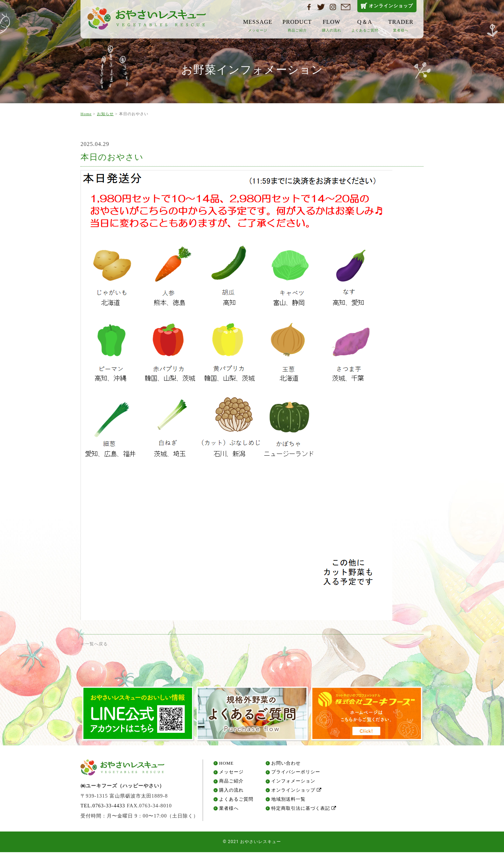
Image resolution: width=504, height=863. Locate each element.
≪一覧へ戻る (94, 644)
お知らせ (105, 114)
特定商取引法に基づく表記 (304, 810)
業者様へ (229, 810)
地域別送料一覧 (288, 801)
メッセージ (231, 774)
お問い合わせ (286, 765)
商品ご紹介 (231, 783)
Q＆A (365, 25)
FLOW (332, 25)
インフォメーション (293, 783)
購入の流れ (231, 792)
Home (86, 114)
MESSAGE (258, 25)
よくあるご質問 (236, 801)
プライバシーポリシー (296, 774)
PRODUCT (297, 25)
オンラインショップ (391, 6)
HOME (226, 765)
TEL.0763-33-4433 (103, 808)
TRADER (401, 25)
